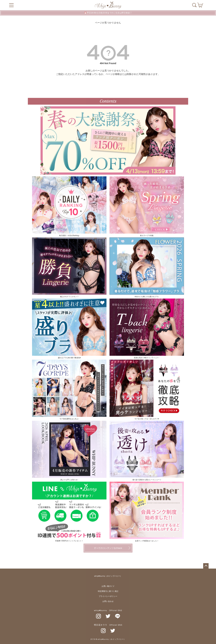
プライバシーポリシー (108, 596)
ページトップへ (206, 566)
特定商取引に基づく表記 (108, 591)
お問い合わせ (108, 601)
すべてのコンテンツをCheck (108, 548)
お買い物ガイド (108, 586)
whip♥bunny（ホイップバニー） (108, 576)
